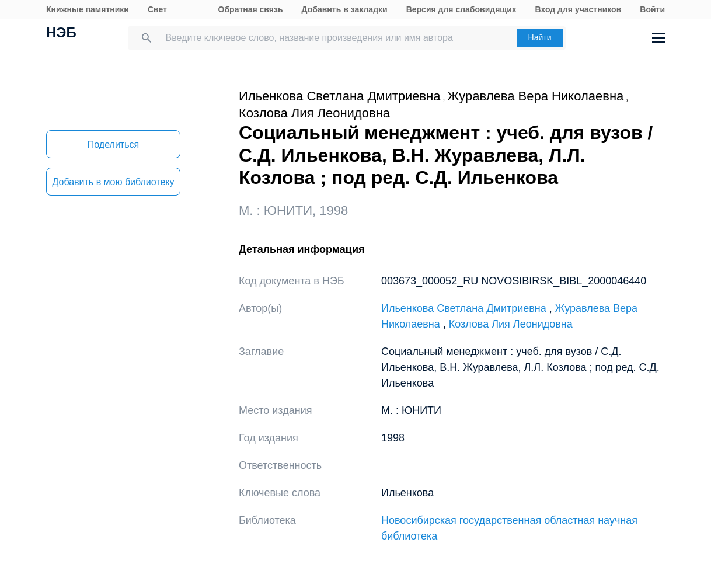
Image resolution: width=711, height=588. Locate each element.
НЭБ (61, 34)
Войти (652, 9)
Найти (540, 37)
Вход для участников (578, 9)
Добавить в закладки (345, 9)
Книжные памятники (88, 9)
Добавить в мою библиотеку (113, 182)
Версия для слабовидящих (461, 9)
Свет (157, 9)
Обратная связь (251, 9)
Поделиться (113, 145)
